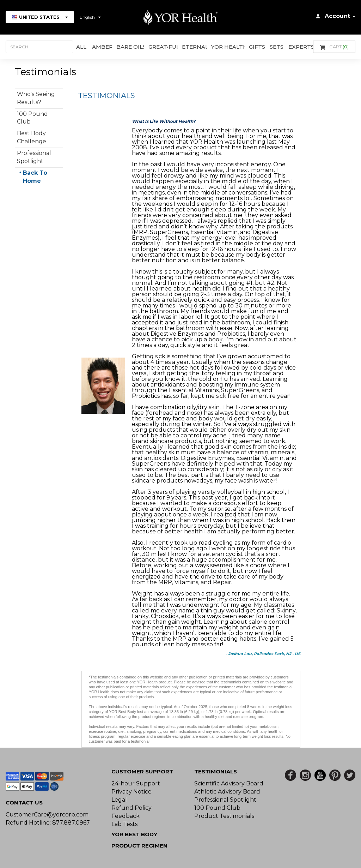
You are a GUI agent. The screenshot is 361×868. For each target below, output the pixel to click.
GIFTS (257, 47)
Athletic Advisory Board (227, 792)
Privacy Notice (131, 792)
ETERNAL (194, 47)
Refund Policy (131, 808)
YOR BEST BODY (134, 834)
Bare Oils (130, 47)
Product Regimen (139, 846)
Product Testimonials (224, 816)
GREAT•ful (163, 47)
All (81, 47)
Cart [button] (334, 47)
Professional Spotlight (225, 800)
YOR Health (228, 47)
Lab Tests (124, 824)
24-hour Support (136, 783)
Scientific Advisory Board (229, 783)
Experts (301, 47)
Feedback (126, 816)
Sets (277, 47)
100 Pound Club (217, 808)
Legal (119, 800)
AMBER (102, 47)
